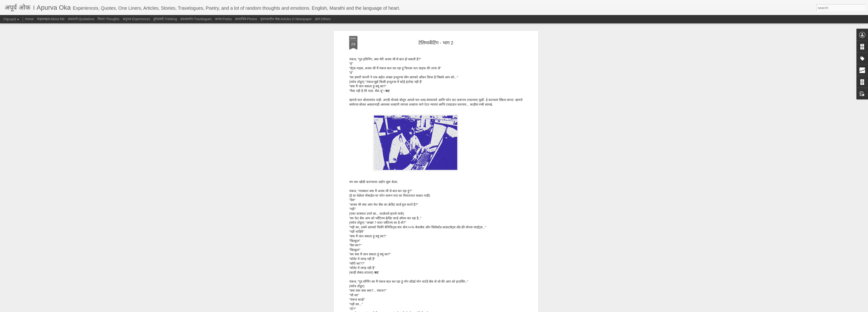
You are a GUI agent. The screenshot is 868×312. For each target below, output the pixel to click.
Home (29, 19)
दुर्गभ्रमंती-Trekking (165, 19)
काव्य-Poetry (223, 19)
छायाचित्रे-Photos (246, 19)
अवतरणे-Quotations (81, 19)
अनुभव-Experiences (136, 19)
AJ (456, 224)
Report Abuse (462, 309)
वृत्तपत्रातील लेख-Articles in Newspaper (286, 19)
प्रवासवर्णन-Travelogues (196, 19)
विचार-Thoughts (108, 19)
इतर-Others (323, 19)
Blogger (449, 309)
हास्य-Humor (442, 231)
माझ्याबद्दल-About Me (51, 19)
